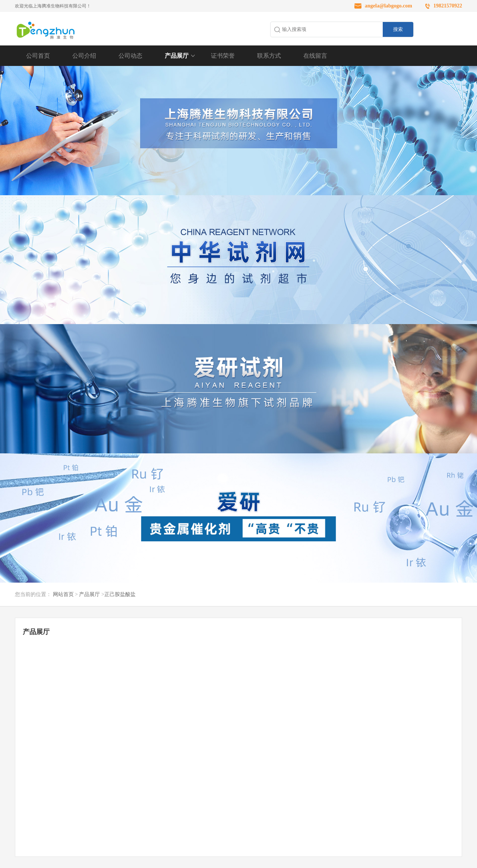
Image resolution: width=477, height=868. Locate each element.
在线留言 (315, 56)
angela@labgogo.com (388, 6)
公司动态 (130, 56)
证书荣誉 (223, 56)
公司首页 (38, 56)
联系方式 (269, 56)
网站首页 (63, 594)
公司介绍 (84, 56)
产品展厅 (177, 56)
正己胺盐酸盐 (120, 594)
